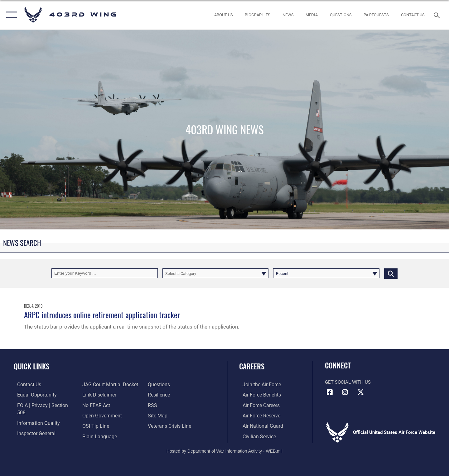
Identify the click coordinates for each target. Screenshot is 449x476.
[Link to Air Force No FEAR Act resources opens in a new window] (95, 395)
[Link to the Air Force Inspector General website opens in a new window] (32, 425)
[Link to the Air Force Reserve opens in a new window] (258, 415)
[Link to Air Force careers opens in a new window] (257, 405)
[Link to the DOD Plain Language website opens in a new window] (97, 425)
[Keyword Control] (105, 273)
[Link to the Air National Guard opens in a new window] (258, 425)
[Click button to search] (391, 273)
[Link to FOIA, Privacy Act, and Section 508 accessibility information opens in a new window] (42, 405)
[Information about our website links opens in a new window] (98, 384)
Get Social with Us (348, 382)
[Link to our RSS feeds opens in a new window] (153, 395)
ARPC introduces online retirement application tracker (102, 315)
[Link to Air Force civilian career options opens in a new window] (255, 435)
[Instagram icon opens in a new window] (345, 392)
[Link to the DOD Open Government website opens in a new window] (100, 405)
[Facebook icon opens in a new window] (330, 392)
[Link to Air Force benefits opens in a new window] (258, 395)
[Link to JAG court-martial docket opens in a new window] (41, 435)
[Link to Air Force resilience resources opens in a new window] (159, 384)
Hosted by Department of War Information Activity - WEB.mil (224, 450)
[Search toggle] (438, 15)
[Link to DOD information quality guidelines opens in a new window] (34, 415)
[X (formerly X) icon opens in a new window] (360, 392)
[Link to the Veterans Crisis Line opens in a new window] (170, 415)
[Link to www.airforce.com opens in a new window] (258, 384)
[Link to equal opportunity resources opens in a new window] (32, 395)
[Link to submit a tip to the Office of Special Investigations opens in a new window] (94, 415)
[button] (10, 15)
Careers (252, 366)
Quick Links (31, 366)
